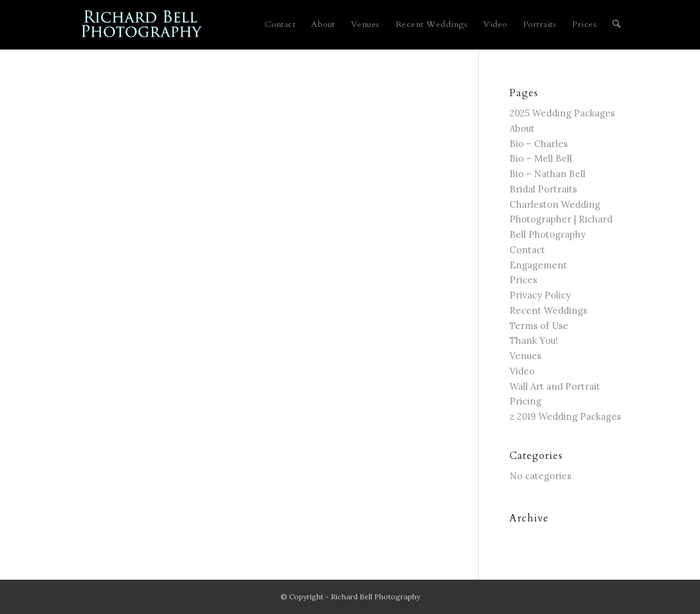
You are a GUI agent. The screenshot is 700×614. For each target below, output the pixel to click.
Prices (523, 280)
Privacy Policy (540, 295)
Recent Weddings (548, 310)
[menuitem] (280, 25)
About (522, 128)
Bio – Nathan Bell (548, 174)
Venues (525, 356)
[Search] (616, 25)
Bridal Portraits (543, 189)
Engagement (538, 265)
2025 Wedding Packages (562, 113)
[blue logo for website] (142, 25)
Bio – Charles (539, 144)
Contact (527, 250)
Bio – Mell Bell (541, 158)
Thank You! (534, 340)
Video (522, 371)
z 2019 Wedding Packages (565, 416)
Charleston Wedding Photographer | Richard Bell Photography (561, 220)
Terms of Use (539, 326)
